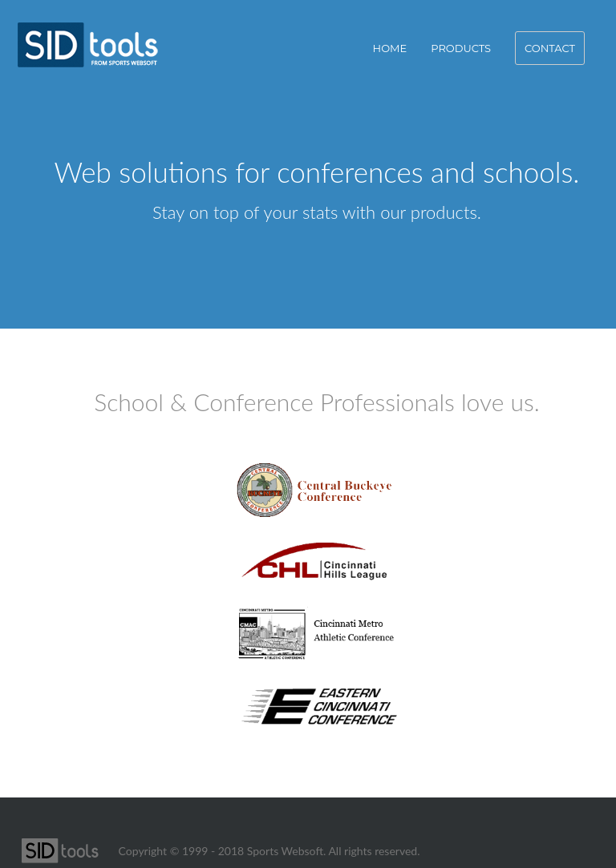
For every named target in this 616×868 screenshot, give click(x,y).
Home (390, 48)
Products (461, 48)
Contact (550, 48)
